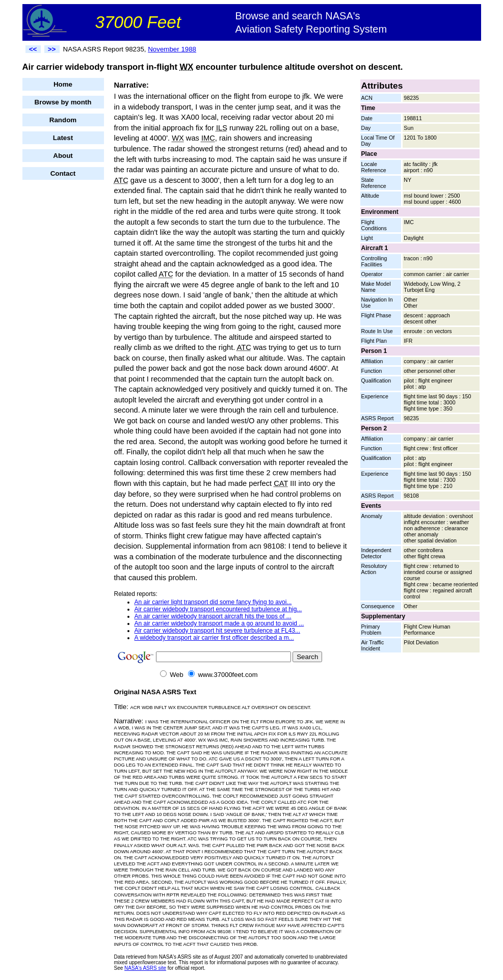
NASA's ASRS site (145, 968)
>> (52, 49)
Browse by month (63, 102)
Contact (63, 173)
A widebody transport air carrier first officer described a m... (214, 638)
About (63, 156)
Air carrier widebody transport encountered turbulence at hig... (218, 609)
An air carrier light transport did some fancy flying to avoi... (213, 602)
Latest (63, 138)
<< (33, 49)
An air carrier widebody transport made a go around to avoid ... (219, 623)
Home (63, 84)
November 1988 (172, 49)
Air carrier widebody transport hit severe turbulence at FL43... (218, 631)
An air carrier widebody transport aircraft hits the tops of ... (213, 616)
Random (63, 120)
